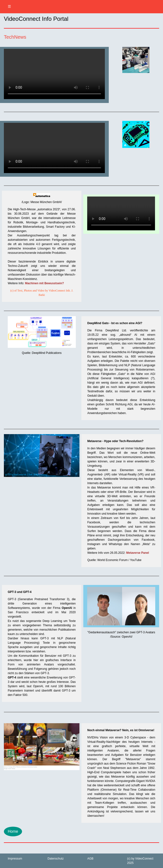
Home (13, 831)
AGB (90, 859)
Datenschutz (56, 859)
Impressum (15, 859)
